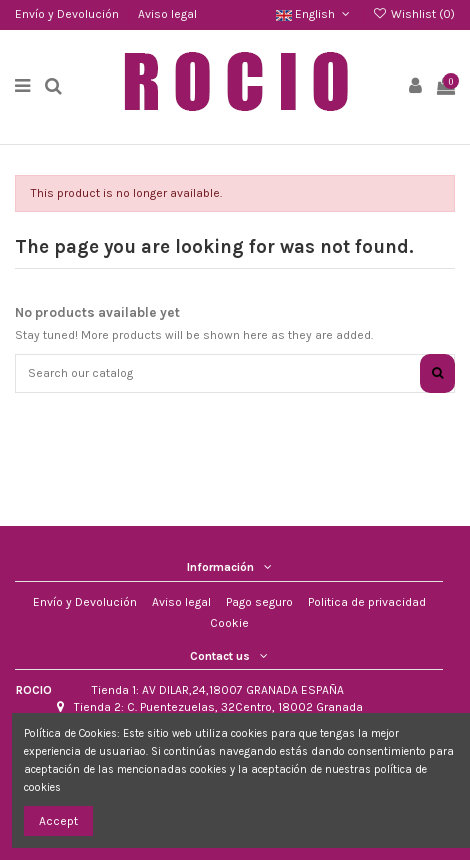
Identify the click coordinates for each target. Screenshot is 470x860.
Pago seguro (259, 602)
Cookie (229, 623)
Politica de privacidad (367, 602)
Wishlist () (414, 14)
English (314, 14)
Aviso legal (167, 14)
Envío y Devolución (68, 14)
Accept (58, 821)
